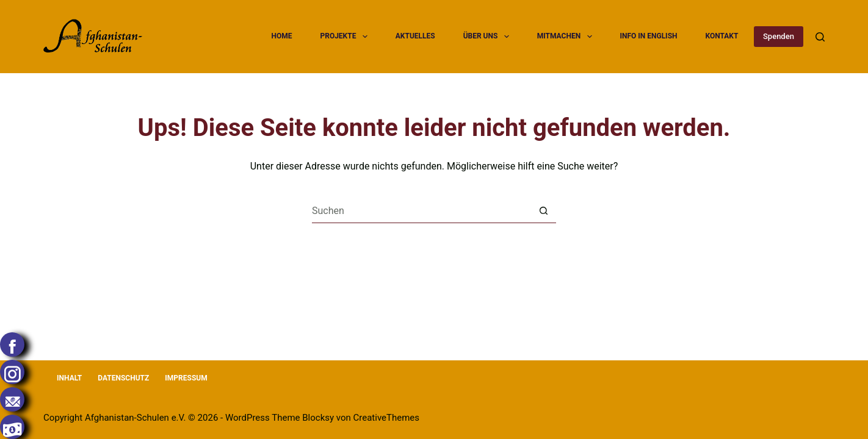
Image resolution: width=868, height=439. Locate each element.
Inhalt (69, 378)
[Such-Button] (544, 211)
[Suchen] (820, 37)
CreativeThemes (387, 418)
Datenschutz (123, 378)
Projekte (345, 37)
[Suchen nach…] (422, 211)
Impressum (186, 378)
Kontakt (722, 36)
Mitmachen (566, 37)
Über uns (488, 37)
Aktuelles (415, 36)
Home (282, 36)
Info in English (648, 36)
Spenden (779, 36)
